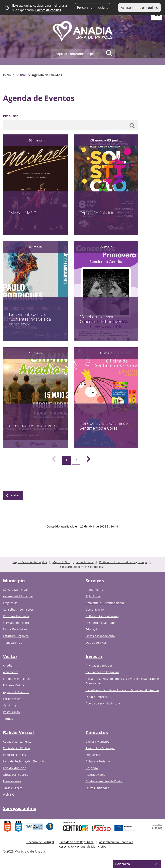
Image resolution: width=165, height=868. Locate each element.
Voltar (16, 495)
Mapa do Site (61, 562)
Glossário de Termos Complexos (81, 567)
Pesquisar (11, 116)
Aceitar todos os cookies (139, 8)
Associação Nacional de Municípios (82, 846)
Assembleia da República (116, 842)
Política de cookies (48, 10)
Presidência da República (77, 842)
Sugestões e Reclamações (30, 562)
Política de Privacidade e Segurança (123, 562)
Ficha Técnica (85, 562)
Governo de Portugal (40, 842)
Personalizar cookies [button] (93, 8)
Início (7, 75)
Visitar (21, 75)
